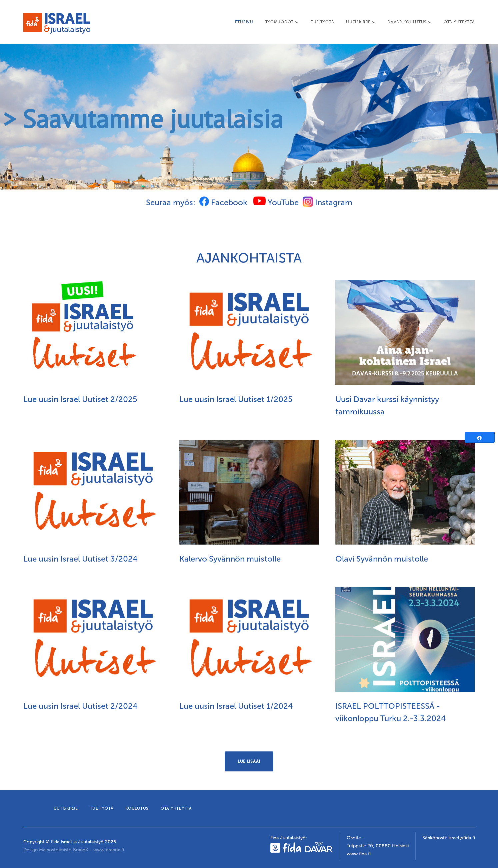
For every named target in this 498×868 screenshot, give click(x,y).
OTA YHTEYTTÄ (459, 22)
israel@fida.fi (462, 838)
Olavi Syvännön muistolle (382, 559)
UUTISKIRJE (361, 22)
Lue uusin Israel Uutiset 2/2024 (80, 706)
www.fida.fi (359, 854)
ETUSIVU (244, 22)
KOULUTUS (137, 808)
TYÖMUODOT (282, 22)
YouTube (276, 202)
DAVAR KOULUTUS (409, 22)
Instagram (334, 202)
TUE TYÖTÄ (322, 22)
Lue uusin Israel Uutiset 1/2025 (236, 399)
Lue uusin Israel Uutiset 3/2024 (80, 559)
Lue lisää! (249, 761)
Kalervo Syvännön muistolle (230, 559)
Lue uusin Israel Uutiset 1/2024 (236, 706)
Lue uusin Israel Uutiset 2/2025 (80, 399)
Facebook (223, 202)
